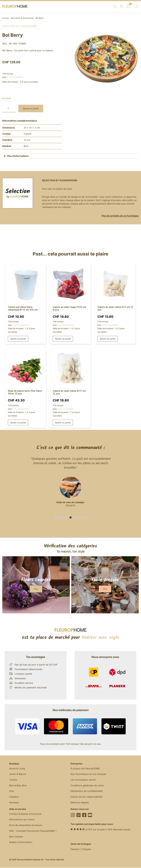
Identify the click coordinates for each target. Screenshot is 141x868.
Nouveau (14, 803)
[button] (55, 517)
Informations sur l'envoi (22, 820)
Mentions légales (80, 803)
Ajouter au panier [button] (18, 339)
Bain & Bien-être (18, 786)
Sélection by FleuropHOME (19, 26)
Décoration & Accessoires (22, 18)
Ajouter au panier (31, 108)
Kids (12, 791)
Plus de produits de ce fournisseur (120, 216)
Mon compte (16, 837)
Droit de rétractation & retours (26, 826)
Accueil (6, 18)
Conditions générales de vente (87, 786)
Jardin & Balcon (18, 774)
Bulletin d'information (21, 843)
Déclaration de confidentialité (87, 791)
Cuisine (13, 780)
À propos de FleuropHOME (85, 769)
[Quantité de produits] (9, 108)
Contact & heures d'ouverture (25, 814)
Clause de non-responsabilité (86, 797)
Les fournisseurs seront (83, 780)
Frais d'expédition (15, 77)
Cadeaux (14, 797)
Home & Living (17, 769)
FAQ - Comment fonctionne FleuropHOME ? (33, 831)
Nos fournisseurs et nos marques (88, 774)
